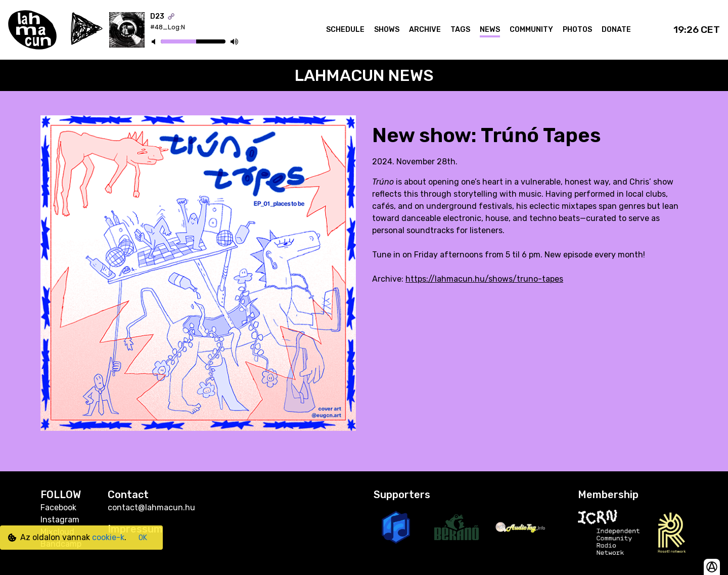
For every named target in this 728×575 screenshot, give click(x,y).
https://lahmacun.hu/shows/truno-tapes (484, 279)
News (490, 30)
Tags (460, 30)
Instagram (60, 520)
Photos (577, 30)
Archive (425, 30)
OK (143, 538)
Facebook (58, 507)
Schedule (345, 30)
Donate (616, 30)
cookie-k (108, 537)
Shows (387, 30)
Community (531, 30)
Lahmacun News (364, 75)
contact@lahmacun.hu (151, 507)
